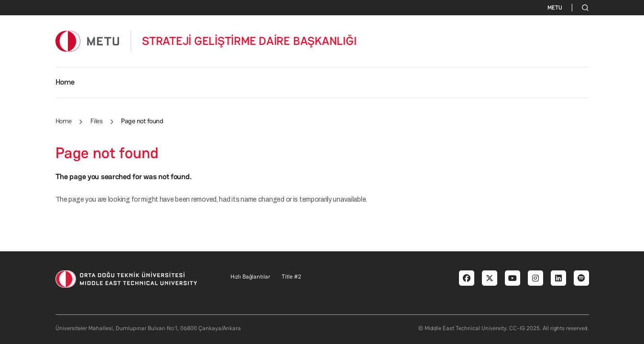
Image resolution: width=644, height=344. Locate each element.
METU (555, 8)
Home (65, 82)
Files (97, 121)
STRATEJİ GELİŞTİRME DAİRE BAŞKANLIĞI (249, 41)
